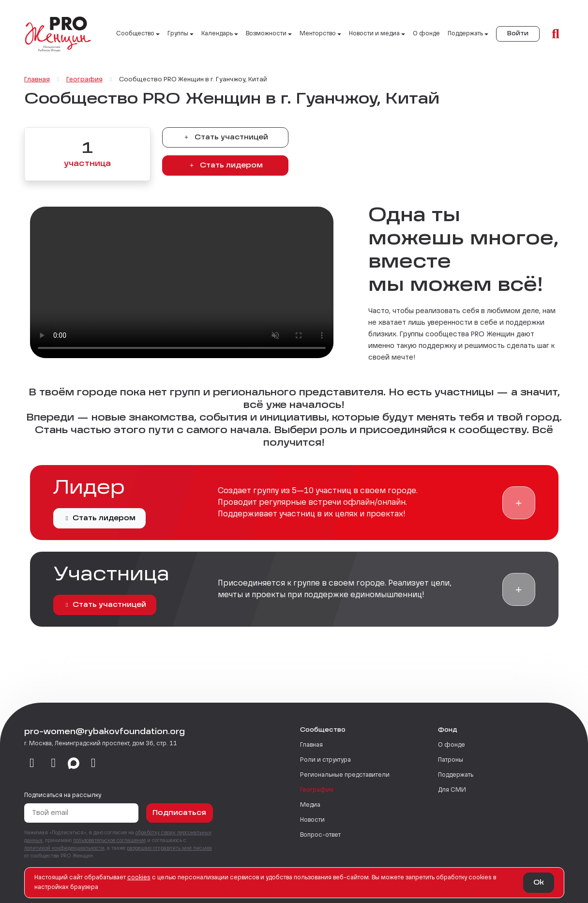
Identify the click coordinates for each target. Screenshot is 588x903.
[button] (519, 503)
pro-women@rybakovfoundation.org (105, 732)
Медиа (310, 805)
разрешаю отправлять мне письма (169, 848)
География (317, 790)
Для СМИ (452, 790)
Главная (311, 745)
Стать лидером (225, 166)
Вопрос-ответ (320, 835)
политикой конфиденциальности (64, 848)
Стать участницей (225, 137)
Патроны (451, 760)
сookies (139, 878)
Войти (518, 34)
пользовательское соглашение (109, 841)
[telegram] (53, 764)
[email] (94, 764)
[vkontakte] (32, 764)
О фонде (426, 34)
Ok (539, 883)
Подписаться (179, 813)
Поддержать (456, 775)
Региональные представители (345, 775)
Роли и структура (325, 760)
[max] (74, 764)
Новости (312, 820)
